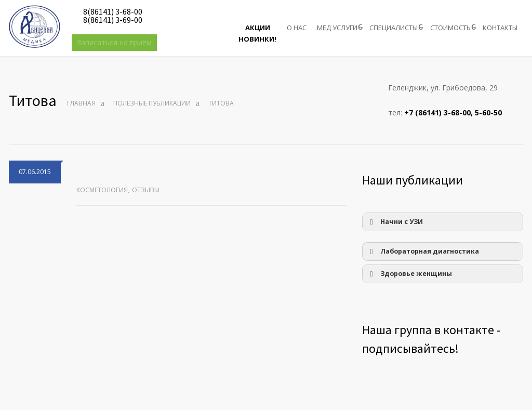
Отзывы (146, 190)
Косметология (102, 190)
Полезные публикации (152, 103)
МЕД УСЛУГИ (337, 28)
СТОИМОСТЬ (450, 28)
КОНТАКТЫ (500, 28)
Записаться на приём (114, 42)
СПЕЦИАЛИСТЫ (394, 28)
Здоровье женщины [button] (409, 274)
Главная (81, 103)
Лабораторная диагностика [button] (423, 252)
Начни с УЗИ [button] (395, 222)
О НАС (297, 28)
